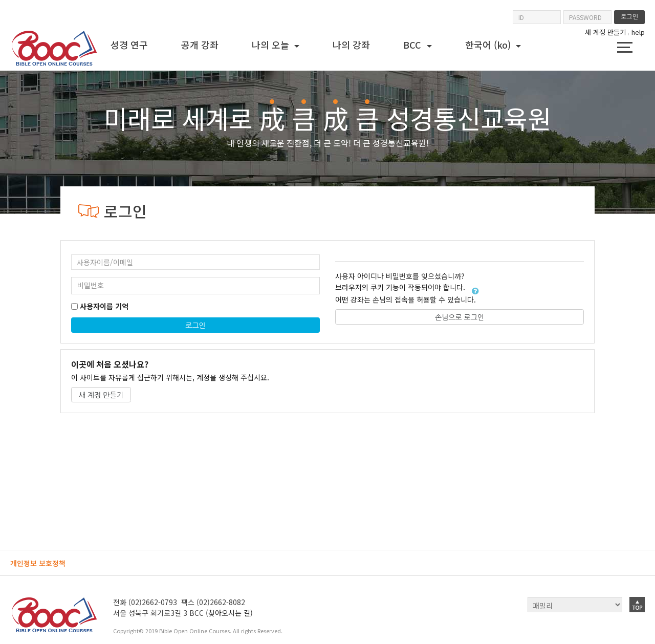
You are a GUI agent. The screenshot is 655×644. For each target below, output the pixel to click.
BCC (413, 45)
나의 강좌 (351, 45)
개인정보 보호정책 (38, 563)
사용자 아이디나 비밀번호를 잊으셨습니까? (400, 276)
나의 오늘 (272, 45)
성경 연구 (129, 45)
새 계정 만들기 (605, 32)
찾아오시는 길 (229, 613)
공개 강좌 (200, 45)
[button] (475, 291)
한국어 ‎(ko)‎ (489, 45)
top (637, 605)
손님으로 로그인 (460, 317)
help (638, 32)
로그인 (195, 326)
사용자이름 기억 (104, 306)
